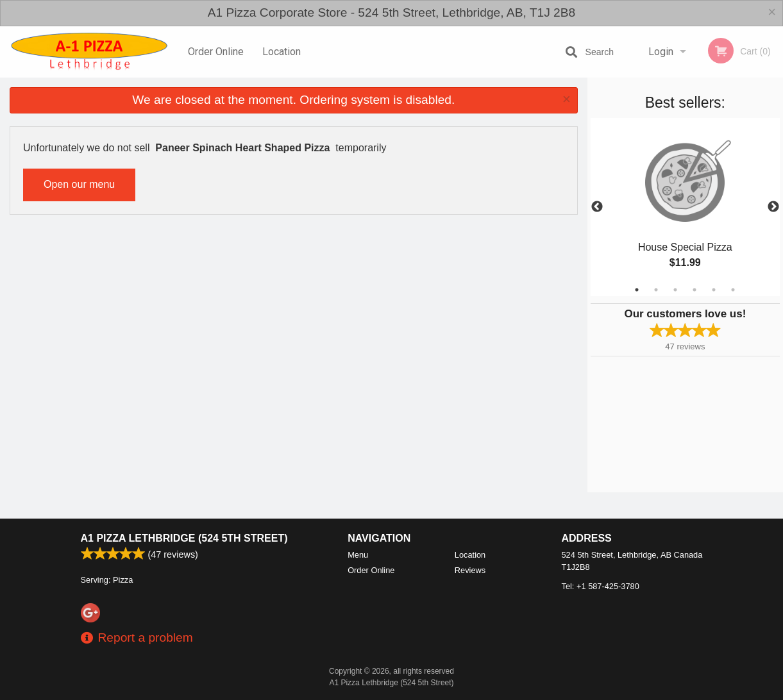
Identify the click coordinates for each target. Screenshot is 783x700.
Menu (358, 555)
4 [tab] (695, 290)
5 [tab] (714, 290)
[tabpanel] (685, 207)
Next (773, 207)
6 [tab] (733, 290)
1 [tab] (637, 290)
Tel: (601, 586)
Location (282, 52)
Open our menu (79, 184)
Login (661, 52)
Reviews (470, 570)
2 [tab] (656, 290)
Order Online (216, 52)
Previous (597, 207)
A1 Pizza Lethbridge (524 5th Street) (184, 538)
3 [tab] (675, 290)
